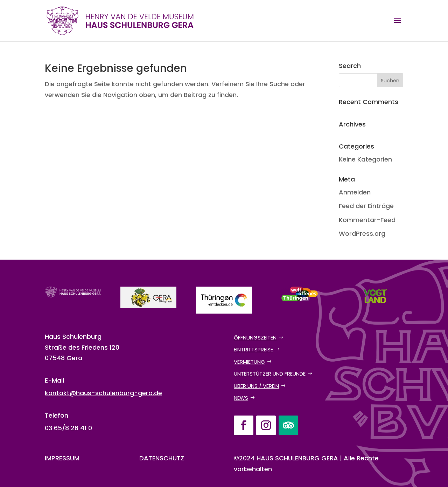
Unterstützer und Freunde (270, 374)
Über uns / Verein (256, 386)
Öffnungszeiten (255, 338)
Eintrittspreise (253, 349)
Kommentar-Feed (367, 220)
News (241, 398)
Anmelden (355, 192)
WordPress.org (362, 234)
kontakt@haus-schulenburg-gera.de (103, 393)
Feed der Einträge (366, 206)
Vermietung (249, 362)
